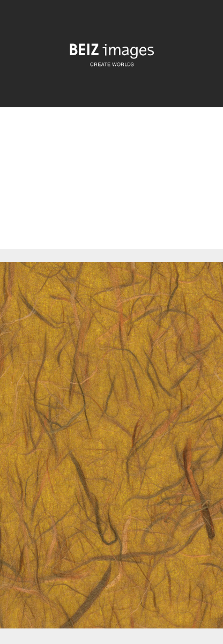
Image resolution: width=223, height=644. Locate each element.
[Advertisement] (111, 187)
